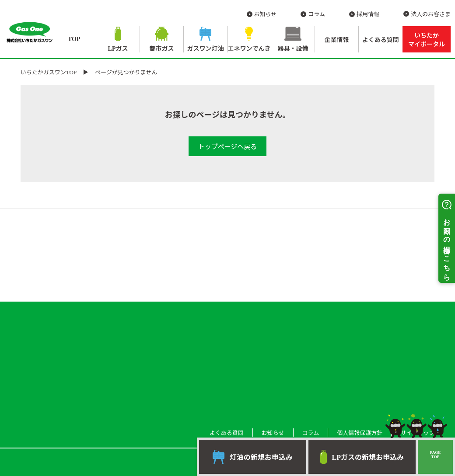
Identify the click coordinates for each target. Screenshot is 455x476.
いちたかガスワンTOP (49, 72)
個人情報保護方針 (360, 433)
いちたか (427, 40)
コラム (317, 14)
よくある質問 (381, 40)
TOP (74, 39)
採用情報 (368, 14)
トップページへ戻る (228, 147)
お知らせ (266, 14)
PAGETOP (435, 455)
